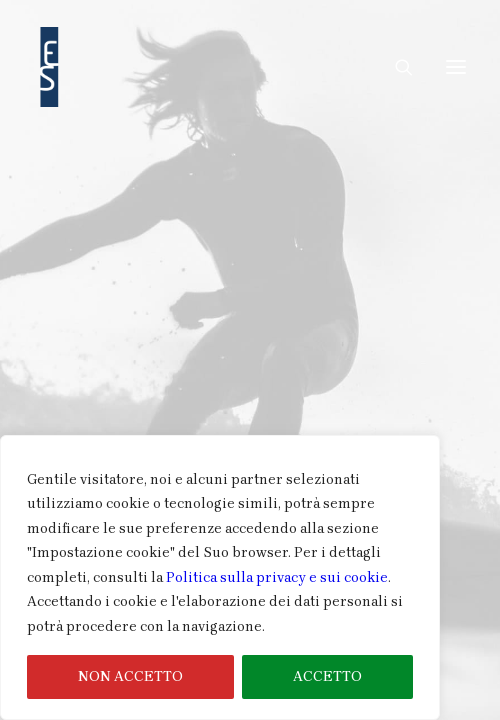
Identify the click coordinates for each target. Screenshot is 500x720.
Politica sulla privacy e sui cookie (277, 577)
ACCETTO (327, 676)
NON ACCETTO (130, 676)
